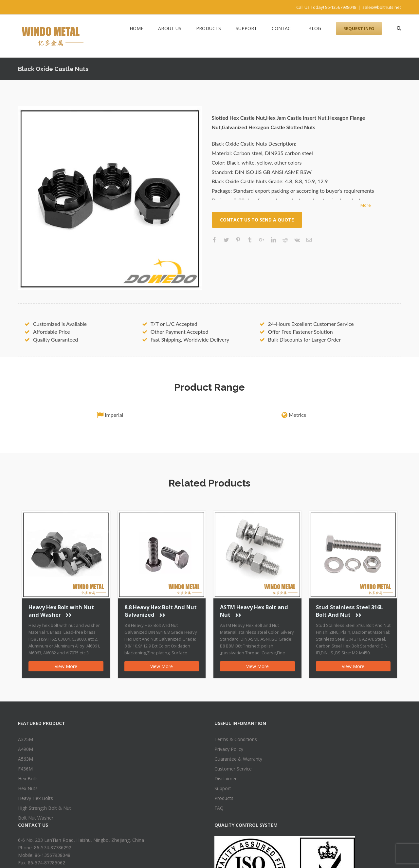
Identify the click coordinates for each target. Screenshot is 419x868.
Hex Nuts (28, 788)
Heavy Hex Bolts (36, 798)
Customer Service (233, 769)
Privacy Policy (229, 749)
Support (223, 788)
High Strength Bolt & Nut (45, 808)
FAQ (219, 808)
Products (224, 798)
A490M (26, 749)
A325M (26, 739)
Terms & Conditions (236, 739)
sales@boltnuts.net (382, 7)
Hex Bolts (28, 779)
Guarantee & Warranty (238, 759)
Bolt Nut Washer (36, 818)
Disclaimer (226, 779)
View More (66, 666)
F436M (25, 769)
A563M (26, 759)
